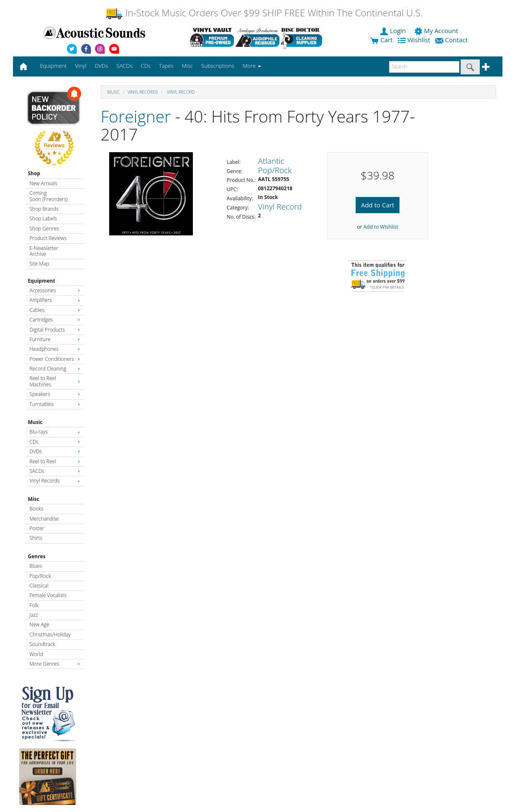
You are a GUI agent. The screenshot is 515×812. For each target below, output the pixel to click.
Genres (37, 556)
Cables (55, 310)
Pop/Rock (40, 576)
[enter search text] (424, 67)
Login (394, 31)
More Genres (55, 664)
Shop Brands (44, 209)
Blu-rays (55, 432)
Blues (36, 566)
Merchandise (44, 519)
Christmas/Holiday (50, 635)
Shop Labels (43, 218)
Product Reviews (48, 238)
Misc (34, 499)
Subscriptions (218, 66)
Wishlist (415, 40)
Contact (452, 40)
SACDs (55, 471)
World (36, 654)
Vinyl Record (180, 92)
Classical (39, 586)
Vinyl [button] (81, 66)
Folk (34, 605)
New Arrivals (44, 183)
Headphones (55, 349)
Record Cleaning (55, 369)
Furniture (55, 339)
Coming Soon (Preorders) (49, 196)
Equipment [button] (53, 66)
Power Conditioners (55, 359)
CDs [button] (146, 66)
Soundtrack (42, 644)
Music (35, 422)
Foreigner (136, 116)
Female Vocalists (48, 595)
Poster (37, 528)
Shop (34, 173)
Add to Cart (378, 205)
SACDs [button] (124, 66)
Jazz (34, 615)
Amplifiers (55, 300)
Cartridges (55, 320)
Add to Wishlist (381, 227)
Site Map (40, 264)
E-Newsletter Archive (44, 251)
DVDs (55, 451)
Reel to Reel (55, 461)
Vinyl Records (55, 481)
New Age (40, 624)
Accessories (55, 290)
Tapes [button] (166, 66)
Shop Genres (44, 229)
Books (37, 509)
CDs (55, 442)
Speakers (55, 394)
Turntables (55, 404)
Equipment (42, 281)
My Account (437, 31)
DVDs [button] (101, 66)
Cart (381, 40)
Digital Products (55, 330)
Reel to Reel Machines (55, 381)
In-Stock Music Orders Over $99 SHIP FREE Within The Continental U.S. (264, 13)
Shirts (36, 538)
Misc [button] (187, 66)
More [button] (252, 66)
